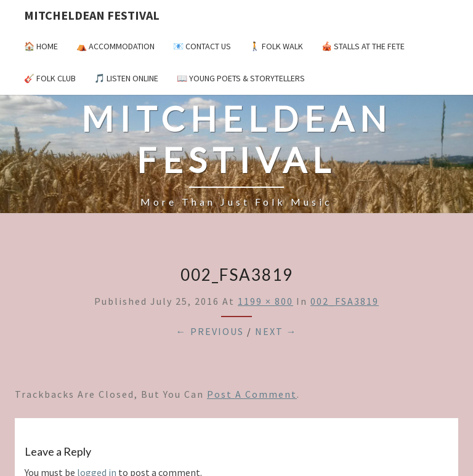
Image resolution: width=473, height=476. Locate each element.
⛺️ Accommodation (115, 46)
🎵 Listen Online (126, 78)
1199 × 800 (265, 301)
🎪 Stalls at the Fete (363, 46)
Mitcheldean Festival (92, 15)
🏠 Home (41, 46)
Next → (276, 331)
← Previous (210, 331)
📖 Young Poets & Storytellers (241, 78)
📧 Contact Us (202, 46)
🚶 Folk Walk (276, 46)
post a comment (252, 394)
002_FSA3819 (345, 301)
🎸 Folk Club (50, 78)
